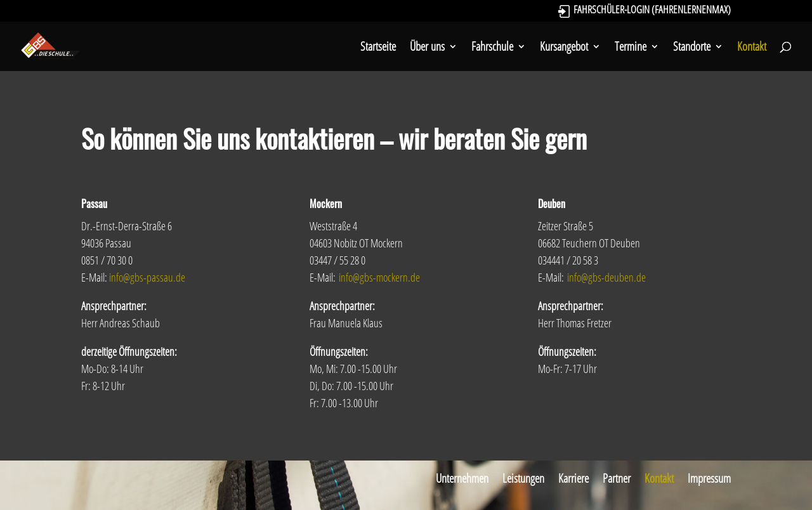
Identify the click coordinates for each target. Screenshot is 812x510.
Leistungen (523, 478)
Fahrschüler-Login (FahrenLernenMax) (652, 11)
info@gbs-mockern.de (379, 277)
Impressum (709, 478)
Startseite (378, 48)
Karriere (573, 478)
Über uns (427, 48)
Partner (617, 478)
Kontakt (752, 48)
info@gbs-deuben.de (606, 277)
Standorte (692, 48)
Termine (631, 48)
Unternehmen (462, 478)
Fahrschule (492, 48)
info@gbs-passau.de (147, 277)
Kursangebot (564, 48)
